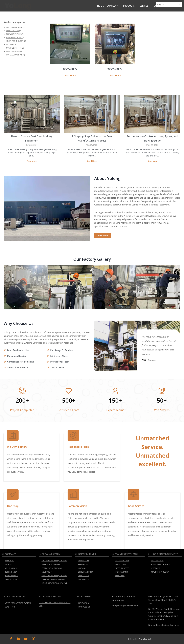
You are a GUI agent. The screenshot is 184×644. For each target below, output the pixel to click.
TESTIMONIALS (11, 576)
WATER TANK (84, 576)
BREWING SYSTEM (14, 34)
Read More (32, 161)
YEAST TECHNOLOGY (15, 41)
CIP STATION (84, 603)
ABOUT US (9, 561)
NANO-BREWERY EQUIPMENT (54, 576)
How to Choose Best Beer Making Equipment (32, 138)
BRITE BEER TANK (85, 572)
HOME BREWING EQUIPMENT (54, 583)
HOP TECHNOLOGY (14, 38)
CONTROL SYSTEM (14, 48)
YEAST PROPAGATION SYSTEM (18, 603)
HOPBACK (155, 568)
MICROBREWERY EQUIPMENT (54, 561)
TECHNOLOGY (11, 572)
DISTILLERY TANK (122, 561)
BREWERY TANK (13, 31)
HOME (100, 6)
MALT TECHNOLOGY (14, 27)
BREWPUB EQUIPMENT (51, 564)
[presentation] (32, 114)
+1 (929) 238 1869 (169, 596)
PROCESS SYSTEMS (14, 51)
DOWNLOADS (11, 579)
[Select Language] (169, 4)
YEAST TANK (10, 607)
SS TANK (10, 44)
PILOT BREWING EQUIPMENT (54, 579)
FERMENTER (83, 564)
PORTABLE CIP (84, 607)
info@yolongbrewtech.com (125, 605)
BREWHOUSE (84, 561)
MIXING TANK (121, 564)
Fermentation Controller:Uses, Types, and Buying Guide (152, 138)
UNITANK (82, 568)
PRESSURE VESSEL (122, 568)
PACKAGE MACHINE (14, 55)
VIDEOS (8, 564)
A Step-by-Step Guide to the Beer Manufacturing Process (92, 138)
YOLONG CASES (12, 568)
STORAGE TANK (121, 572)
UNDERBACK (83, 579)
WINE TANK (120, 576)
